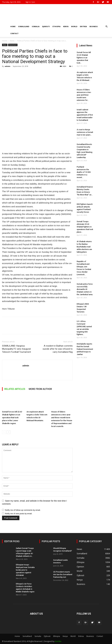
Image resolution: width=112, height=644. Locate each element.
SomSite (58, 641)
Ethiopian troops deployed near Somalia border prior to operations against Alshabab (25, 570)
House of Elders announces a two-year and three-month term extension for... (84, 95)
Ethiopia (57, 26)
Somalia (36, 26)
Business (94, 26)
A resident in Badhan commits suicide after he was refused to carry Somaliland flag (58, 349)
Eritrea (83, 26)
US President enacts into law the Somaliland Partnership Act (63, 575)
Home (13, 26)
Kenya (66, 26)
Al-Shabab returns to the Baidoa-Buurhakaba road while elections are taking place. (84, 247)
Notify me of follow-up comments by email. (23, 510)
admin (8, 66)
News (12, 41)
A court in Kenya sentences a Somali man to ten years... (85, 132)
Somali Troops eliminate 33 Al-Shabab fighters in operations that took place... (85, 227)
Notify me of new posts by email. (19, 514)
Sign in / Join (30, 2)
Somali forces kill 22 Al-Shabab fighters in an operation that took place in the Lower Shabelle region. (12, 418)
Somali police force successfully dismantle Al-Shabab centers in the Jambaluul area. (85, 289)
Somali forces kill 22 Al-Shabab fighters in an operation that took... (84, 58)
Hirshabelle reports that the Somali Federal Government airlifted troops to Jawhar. (85, 349)
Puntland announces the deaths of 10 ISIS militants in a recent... (84, 172)
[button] (106, 27)
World (74, 26)
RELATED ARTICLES (15, 389)
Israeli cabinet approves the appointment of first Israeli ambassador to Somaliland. (85, 115)
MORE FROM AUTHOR (40, 389)
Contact (14, 33)
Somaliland (24, 26)
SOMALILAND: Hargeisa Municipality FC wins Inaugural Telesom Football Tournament (16, 349)
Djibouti (46, 26)
